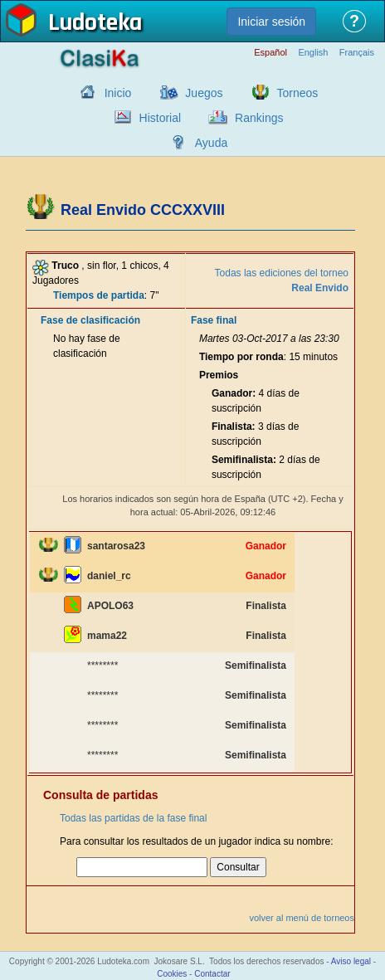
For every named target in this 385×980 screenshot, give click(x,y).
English (313, 53)
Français (357, 53)
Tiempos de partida (99, 295)
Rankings (259, 118)
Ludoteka (95, 24)
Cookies (172, 974)
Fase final (214, 320)
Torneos (298, 93)
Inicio (118, 93)
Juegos (204, 93)
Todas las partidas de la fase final (133, 818)
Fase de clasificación (90, 320)
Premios (219, 375)
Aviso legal (351, 961)
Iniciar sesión (271, 22)
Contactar (212, 974)
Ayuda (211, 143)
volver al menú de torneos (302, 918)
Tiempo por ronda (241, 357)
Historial (161, 118)
